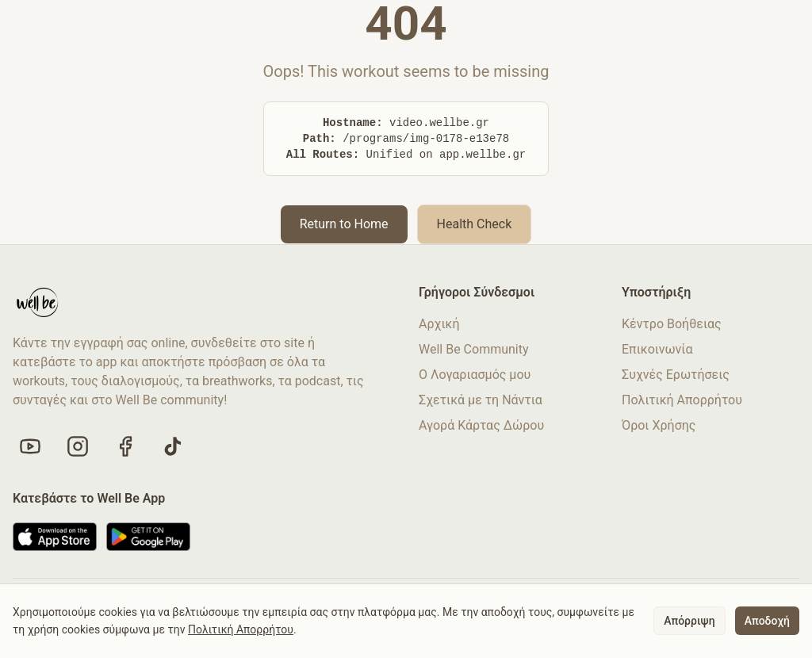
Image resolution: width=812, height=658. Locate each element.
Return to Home (344, 224)
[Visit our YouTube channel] (30, 446)
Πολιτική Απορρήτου (682, 400)
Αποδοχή (767, 621)
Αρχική (439, 324)
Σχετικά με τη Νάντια (481, 400)
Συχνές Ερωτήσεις (676, 375)
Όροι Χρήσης (659, 425)
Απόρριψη (689, 621)
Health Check (475, 224)
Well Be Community (474, 349)
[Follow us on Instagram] (78, 446)
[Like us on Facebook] (125, 446)
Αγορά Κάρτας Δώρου (481, 425)
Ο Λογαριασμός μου (475, 375)
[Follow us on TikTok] (173, 446)
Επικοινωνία (657, 349)
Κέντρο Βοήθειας (672, 324)
